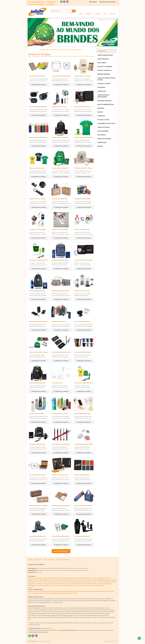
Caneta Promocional (90, 578)
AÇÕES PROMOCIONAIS (105, 55)
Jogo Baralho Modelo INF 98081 (84, 444)
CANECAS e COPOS (104, 84)
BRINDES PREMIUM (104, 74)
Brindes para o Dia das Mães (59, 591)
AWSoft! (115, 641)
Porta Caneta (40, 586)
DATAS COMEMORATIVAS (106, 104)
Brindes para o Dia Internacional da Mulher (39, 591)
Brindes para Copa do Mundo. (96, 586)
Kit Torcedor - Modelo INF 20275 (38, 260)
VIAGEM (100, 146)
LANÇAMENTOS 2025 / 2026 (106, 123)
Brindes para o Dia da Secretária (40, 593)
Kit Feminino (110, 582)
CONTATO (113, 14)
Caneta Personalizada (78, 578)
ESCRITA (100, 112)
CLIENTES (97, 14)
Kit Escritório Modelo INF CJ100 (61, 352)
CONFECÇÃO (102, 91)
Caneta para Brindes (102, 578)
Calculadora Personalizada (64, 578)
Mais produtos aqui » (61, 551)
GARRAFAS (101, 116)
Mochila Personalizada (87, 584)
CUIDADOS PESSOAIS (104, 101)
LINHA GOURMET (103, 131)
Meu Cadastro (93, 2)
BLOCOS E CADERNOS (105, 67)
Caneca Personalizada (81, 586)
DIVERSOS (101, 108)
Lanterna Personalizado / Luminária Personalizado (67, 584)
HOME (81, 14)
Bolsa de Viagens (99, 584)
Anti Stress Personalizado (35, 578)
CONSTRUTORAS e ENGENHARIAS (103, 96)
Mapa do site (38, 560)
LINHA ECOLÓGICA (104, 127)
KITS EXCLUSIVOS (103, 120)
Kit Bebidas (48, 586)
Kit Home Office (102, 582)
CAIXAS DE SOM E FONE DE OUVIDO (106, 79)
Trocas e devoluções (49, 560)
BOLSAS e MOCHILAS (104, 70)
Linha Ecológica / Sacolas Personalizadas (63, 586)
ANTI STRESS (102, 63)
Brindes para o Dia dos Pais (75, 591)
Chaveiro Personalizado (41, 580)
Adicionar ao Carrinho (39, 85)
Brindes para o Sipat (55, 593)
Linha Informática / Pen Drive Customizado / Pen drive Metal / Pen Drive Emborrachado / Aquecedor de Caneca (67, 582)
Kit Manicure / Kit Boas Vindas (44, 584)
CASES (105, 14)
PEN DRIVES (101, 135)
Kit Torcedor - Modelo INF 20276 (84, 383)
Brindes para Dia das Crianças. (69, 593)
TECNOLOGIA (102, 142)
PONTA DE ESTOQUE (104, 139)
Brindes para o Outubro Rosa (92, 591)
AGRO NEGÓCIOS (103, 59)
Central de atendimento (63, 560)
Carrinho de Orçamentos (108, 2)
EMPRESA (89, 14)
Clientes (30, 560)
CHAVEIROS (101, 87)
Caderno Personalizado (50, 578)
